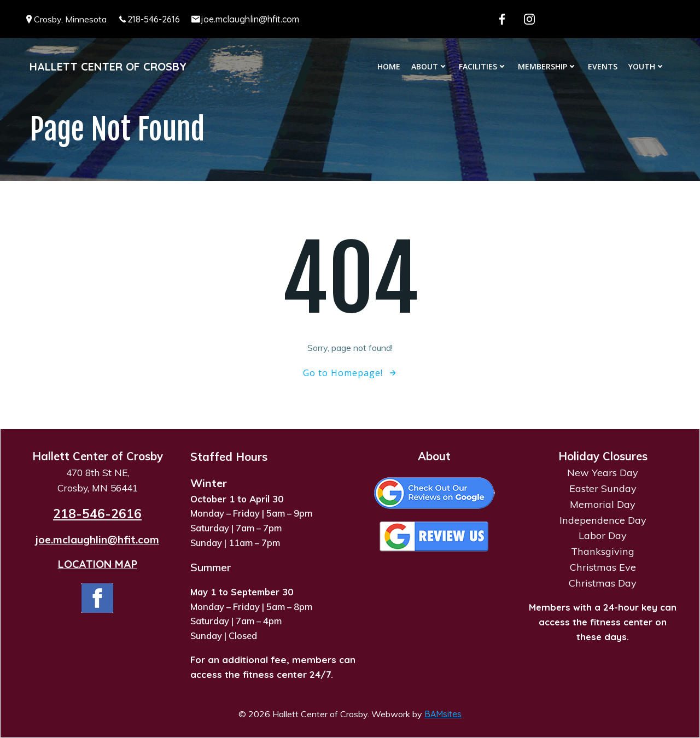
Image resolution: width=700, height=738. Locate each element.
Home (389, 66)
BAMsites (443, 714)
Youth (647, 66)
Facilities (483, 66)
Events (603, 66)
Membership (547, 66)
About (430, 66)
